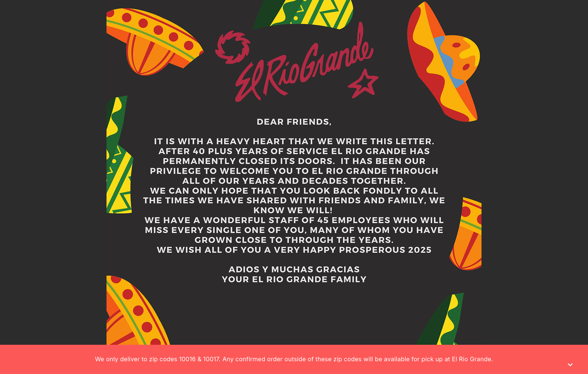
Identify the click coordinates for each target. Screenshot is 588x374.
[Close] (570, 365)
